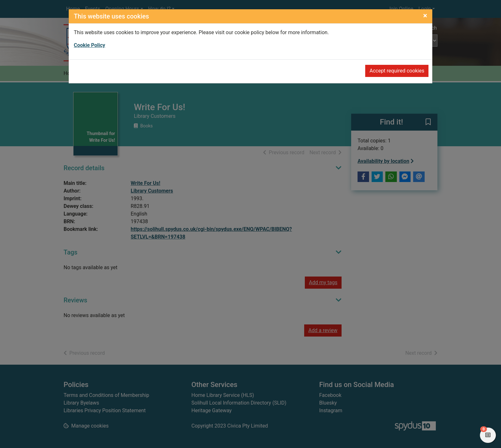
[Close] (425, 16)
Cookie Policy (89, 45)
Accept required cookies (397, 71)
